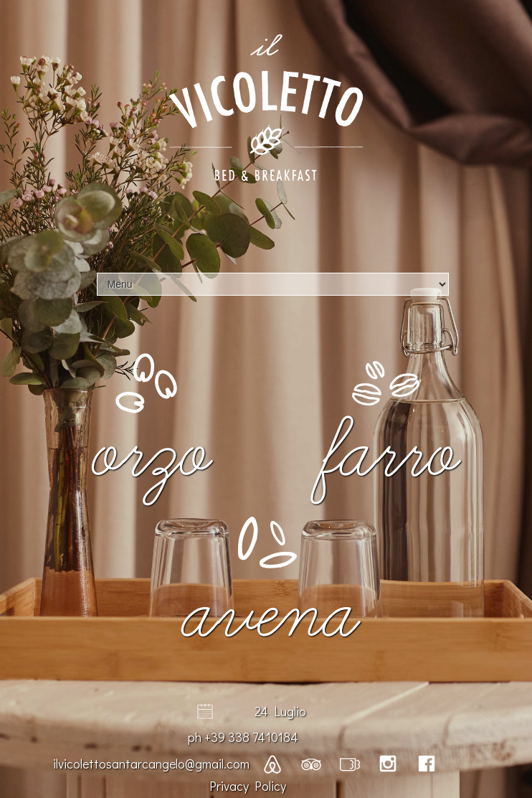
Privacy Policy (248, 786)
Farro (386, 455)
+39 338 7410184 (251, 737)
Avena (266, 615)
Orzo (147, 455)
